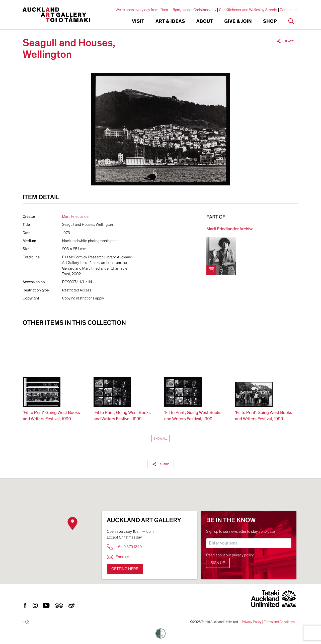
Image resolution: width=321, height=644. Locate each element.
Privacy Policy (252, 622)
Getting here (125, 569)
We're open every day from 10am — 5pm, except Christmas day (166, 10)
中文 (26, 622)
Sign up (218, 563)
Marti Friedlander (76, 217)
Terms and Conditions (279, 622)
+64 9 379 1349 (124, 547)
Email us (118, 557)
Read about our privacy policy (230, 555)
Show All (160, 439)
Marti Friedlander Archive (230, 229)
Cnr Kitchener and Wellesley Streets (248, 10)
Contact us (289, 10)
